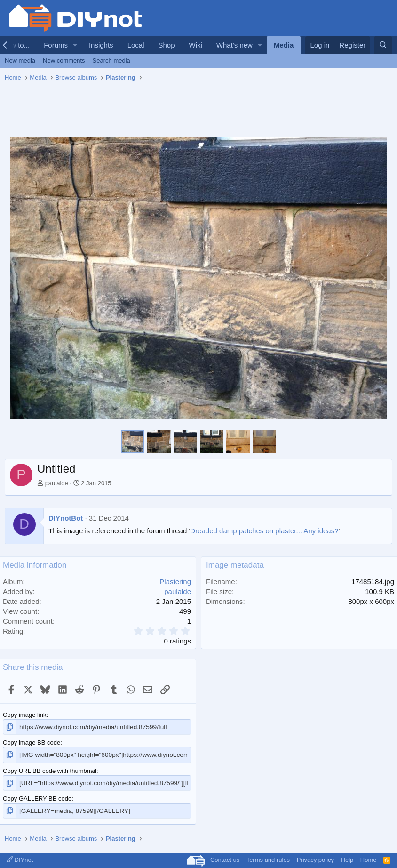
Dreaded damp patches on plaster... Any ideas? (264, 531)
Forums (56, 45)
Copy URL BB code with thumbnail (50, 770)
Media (284, 45)
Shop (166, 45)
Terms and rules (268, 858)
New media (20, 60)
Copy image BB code (32, 742)
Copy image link (25, 715)
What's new (234, 45)
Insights (101, 45)
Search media (111, 60)
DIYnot (20, 858)
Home (369, 858)
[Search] (383, 45)
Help (347, 858)
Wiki (196, 45)
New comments (64, 60)
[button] (75, 45)
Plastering (175, 582)
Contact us (225, 858)
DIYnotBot (66, 518)
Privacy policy (315, 858)
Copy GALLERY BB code (37, 797)
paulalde (57, 483)
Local (136, 45)
